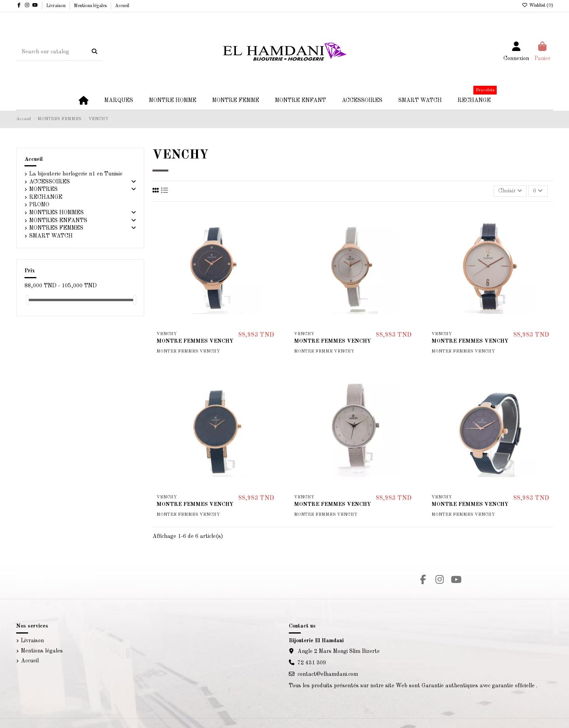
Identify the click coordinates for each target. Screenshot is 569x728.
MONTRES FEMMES (56, 228)
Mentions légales (91, 6)
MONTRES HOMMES (57, 213)
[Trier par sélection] (510, 191)
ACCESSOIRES (50, 182)
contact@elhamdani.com (328, 674)
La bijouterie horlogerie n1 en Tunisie (76, 174)
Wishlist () (538, 6)
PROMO (39, 205)
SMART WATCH (51, 236)
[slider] (27, 300)
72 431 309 (312, 663)
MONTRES (43, 189)
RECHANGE (46, 197)
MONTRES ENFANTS (58, 221)
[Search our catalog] (94, 52)
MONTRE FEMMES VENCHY (195, 341)
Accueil (122, 6)
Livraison (57, 6)
